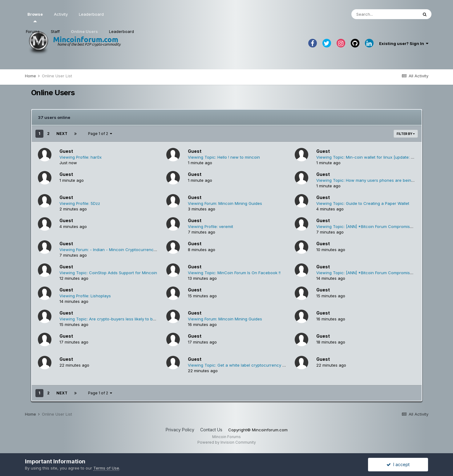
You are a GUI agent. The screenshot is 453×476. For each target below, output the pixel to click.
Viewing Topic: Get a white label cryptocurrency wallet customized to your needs (267, 365)
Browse (35, 17)
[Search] (385, 14)
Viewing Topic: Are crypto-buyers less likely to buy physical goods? (125, 319)
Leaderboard (121, 31)
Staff (55, 31)
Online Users (84, 31)
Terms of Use (106, 468)
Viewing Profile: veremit (210, 226)
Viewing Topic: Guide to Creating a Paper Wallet (363, 203)
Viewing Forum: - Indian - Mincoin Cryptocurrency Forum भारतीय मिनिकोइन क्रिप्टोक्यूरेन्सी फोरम (143, 250)
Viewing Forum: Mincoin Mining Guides (225, 203)
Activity (61, 14)
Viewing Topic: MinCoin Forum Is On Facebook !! (234, 273)
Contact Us (211, 430)
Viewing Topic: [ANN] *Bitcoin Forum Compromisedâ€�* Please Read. (384, 226)
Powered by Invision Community (227, 442)
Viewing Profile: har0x (81, 157)
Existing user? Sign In (404, 43)
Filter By (406, 134)
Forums (33, 31)
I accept (398, 464)
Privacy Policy (180, 430)
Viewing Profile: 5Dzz (80, 203)
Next (62, 134)
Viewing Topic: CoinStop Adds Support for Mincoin (108, 273)
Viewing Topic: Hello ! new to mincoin (224, 157)
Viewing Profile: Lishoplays (85, 296)
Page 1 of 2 (100, 134)
